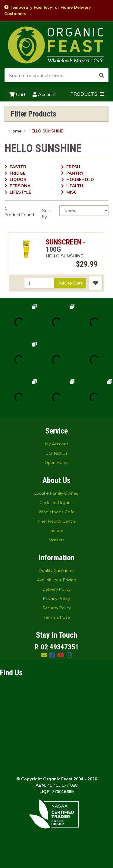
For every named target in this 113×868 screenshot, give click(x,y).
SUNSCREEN (64, 242)
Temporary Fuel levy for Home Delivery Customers (48, 10)
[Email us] (44, 655)
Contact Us (57, 453)
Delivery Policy (56, 589)
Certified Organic (56, 502)
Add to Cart (70, 283)
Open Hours (56, 462)
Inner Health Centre (56, 521)
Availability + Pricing (56, 580)
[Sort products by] (84, 211)
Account (44, 94)
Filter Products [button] (34, 114)
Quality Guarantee (57, 571)
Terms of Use (57, 617)
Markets (57, 540)
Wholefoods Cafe (56, 512)
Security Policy (57, 608)
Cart (17, 94)
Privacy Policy (56, 599)
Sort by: (47, 214)
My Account (57, 444)
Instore (56, 530)
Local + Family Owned (56, 493)
